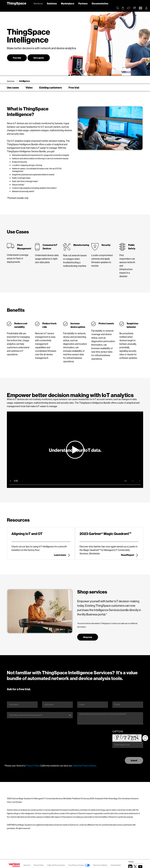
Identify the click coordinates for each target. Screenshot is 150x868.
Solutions (52, 3)
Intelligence (24, 81)
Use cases (13, 88)
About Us (27, 865)
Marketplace (68, 3)
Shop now (88, 637)
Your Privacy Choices (76, 865)
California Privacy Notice (84, 766)
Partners (83, 3)
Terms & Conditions (100, 865)
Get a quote (39, 58)
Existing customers (51, 88)
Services (38, 3)
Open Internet (116, 865)
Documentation (100, 3)
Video (29, 88)
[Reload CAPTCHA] (145, 738)
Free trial (17, 58)
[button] (135, 8)
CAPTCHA (118, 731)
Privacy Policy (33, 766)
